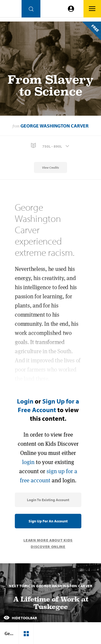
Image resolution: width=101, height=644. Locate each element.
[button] (50, 146)
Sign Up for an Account (48, 521)
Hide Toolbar (20, 618)
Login (25, 401)
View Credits (50, 167)
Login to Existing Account (48, 500)
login (28, 462)
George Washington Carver (55, 126)
